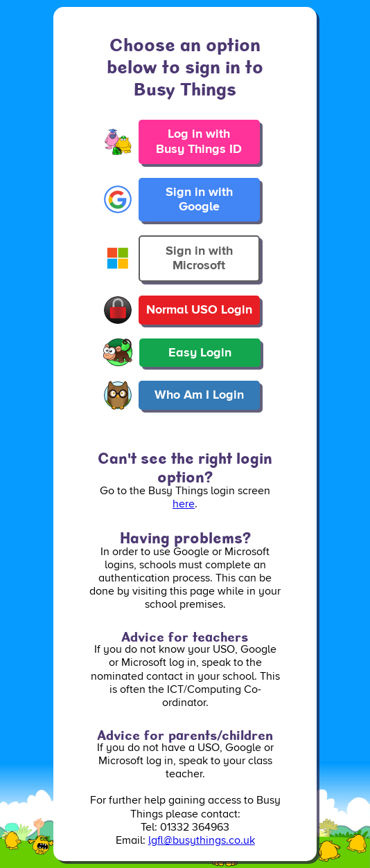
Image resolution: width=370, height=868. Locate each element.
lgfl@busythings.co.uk (202, 840)
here (184, 504)
